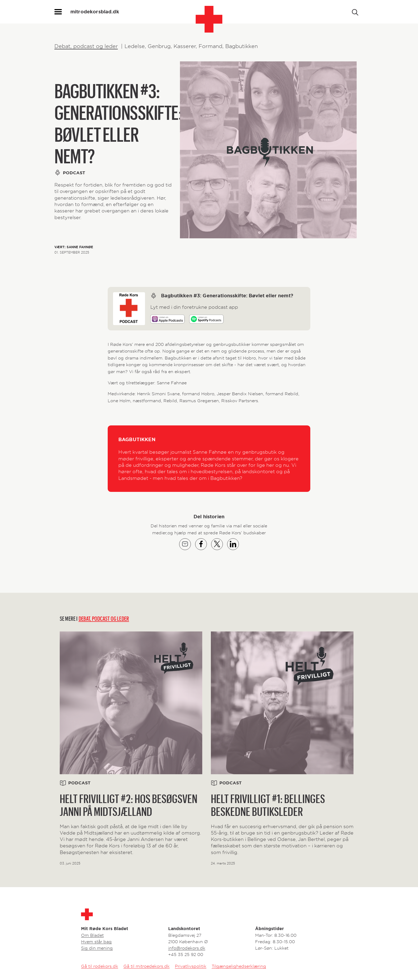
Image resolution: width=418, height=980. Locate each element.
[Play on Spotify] (206, 320)
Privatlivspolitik (191, 966)
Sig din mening (97, 948)
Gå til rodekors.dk (100, 966)
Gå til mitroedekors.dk (146, 966)
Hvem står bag (96, 942)
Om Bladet (92, 935)
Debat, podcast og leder (86, 46)
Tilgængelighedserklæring (239, 966)
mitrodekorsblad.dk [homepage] (95, 12)
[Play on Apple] (168, 320)
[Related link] (131, 749)
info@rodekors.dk (187, 948)
